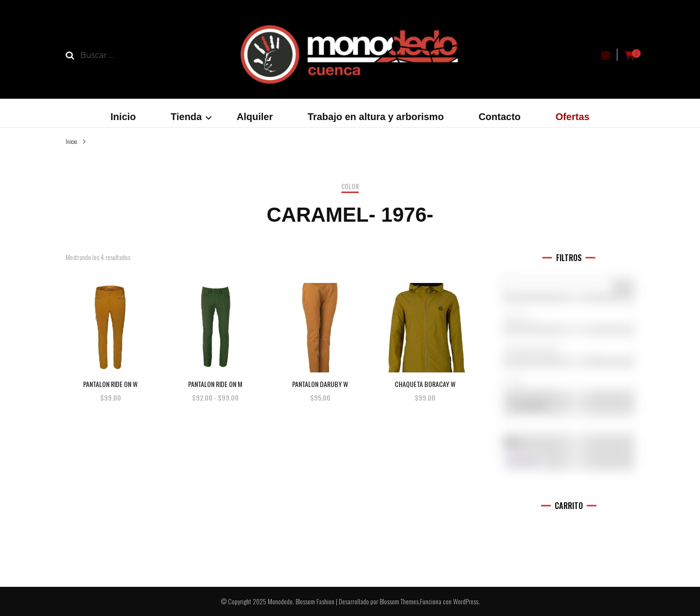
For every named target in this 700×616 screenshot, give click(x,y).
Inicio (123, 117)
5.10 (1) (569, 317)
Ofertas (573, 117)
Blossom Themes (399, 601)
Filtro (524, 462)
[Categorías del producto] (569, 346)
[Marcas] (569, 314)
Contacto (499, 117)
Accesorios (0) (569, 349)
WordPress (466, 601)
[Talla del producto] (569, 378)
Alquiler (255, 117)
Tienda (186, 117)
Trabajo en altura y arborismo (376, 117)
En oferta (530, 405)
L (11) (569, 381)
